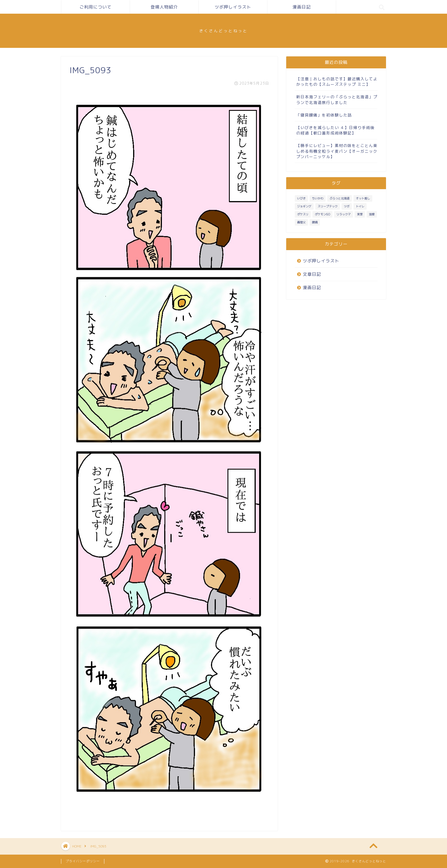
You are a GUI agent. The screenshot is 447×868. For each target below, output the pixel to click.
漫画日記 (302, 7)
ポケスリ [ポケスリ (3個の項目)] (303, 214)
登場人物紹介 (164, 7)
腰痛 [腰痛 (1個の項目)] (315, 222)
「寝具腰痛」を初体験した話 (324, 115)
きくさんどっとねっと (223, 31)
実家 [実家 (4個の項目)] (360, 214)
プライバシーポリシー (83, 861)
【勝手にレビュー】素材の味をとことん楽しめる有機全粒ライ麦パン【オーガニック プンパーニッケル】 (337, 151)
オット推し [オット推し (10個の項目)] (363, 198)
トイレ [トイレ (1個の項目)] (360, 206)
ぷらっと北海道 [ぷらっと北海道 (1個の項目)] (340, 198)
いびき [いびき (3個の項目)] (301, 198)
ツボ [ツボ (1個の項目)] (347, 206)
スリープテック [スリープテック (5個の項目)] (328, 206)
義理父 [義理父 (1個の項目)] (301, 222)
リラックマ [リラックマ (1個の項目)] (344, 214)
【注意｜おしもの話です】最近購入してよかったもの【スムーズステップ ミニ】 (337, 81)
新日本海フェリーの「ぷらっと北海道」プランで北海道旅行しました (337, 99)
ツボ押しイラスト (233, 7)
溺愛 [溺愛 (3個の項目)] (372, 214)
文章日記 (312, 274)
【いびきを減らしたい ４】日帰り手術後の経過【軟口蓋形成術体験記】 (335, 130)
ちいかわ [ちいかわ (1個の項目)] (318, 198)
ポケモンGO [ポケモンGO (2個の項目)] (322, 214)
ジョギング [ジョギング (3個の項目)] (304, 206)
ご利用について (96, 7)
